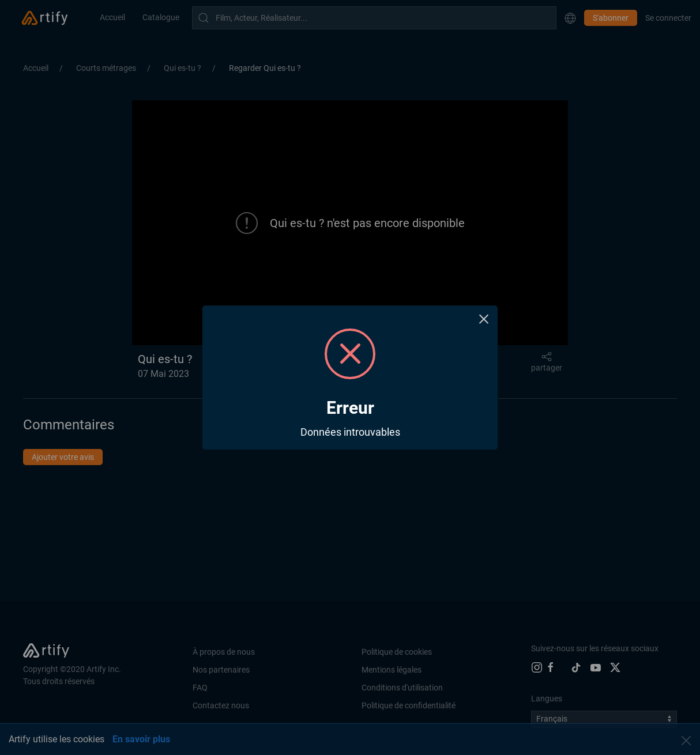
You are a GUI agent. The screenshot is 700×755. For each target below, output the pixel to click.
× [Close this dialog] (484, 319)
